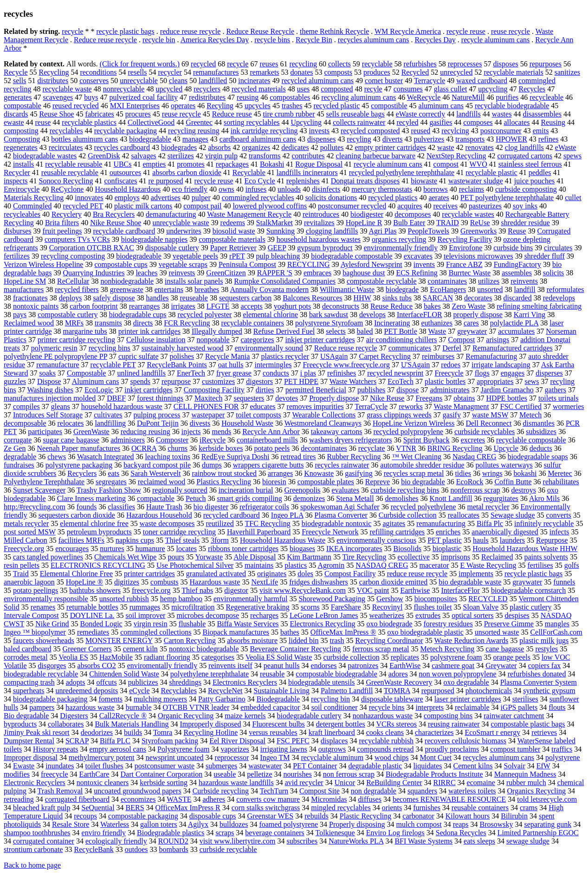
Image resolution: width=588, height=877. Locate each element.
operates (183, 106)
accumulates (516, 331)
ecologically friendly (116, 841)
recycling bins (110, 348)
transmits (108, 323)
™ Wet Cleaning (417, 457)
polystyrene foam (456, 657)
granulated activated (216, 574)
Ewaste (24, 766)
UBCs (122, 164)
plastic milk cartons (143, 206)
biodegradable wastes (45, 156)
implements (476, 574)
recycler (170, 72)
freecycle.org (151, 590)
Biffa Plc (490, 523)
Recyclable (249, 172)
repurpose (176, 381)
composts (338, 72)
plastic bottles (445, 381)
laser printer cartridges (468, 699)
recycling (303, 64)
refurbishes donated (537, 674)
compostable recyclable (382, 281)
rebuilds (317, 816)
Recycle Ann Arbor (271, 432)
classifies (121, 507)
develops (372, 315)
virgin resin (151, 624)
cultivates (108, 415)
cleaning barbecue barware (376, 156)
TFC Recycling (268, 523)
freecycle (55, 774)
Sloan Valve (481, 607)
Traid (21, 574)
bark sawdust (329, 315)
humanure (150, 549)
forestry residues (448, 624)
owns (226, 189)
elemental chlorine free (94, 523)
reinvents (524, 281)
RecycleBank (94, 849)
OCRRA (144, 448)
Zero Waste (469, 306)
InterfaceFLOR (420, 315)
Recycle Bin (314, 40)
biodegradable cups (138, 315)
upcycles (258, 106)
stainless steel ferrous (530, 164)
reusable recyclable (70, 172)
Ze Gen (15, 448)
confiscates (120, 181)
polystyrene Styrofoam (329, 323)
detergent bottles (341, 724)
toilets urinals (559, 398)
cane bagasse (505, 649)
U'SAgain (415, 365)
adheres (214, 799)
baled (365, 331)
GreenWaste (91, 432)
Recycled (415, 72)
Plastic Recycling (366, 816)
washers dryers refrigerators (351, 440)
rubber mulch (526, 783)
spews (572, 156)
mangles (557, 624)
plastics (296, 565)
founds (87, 507)
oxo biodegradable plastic (425, 632)
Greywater (501, 666)
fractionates (30, 298)
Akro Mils (544, 498)
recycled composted (370, 131)
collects (339, 64)
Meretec (560, 473)
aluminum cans (441, 106)
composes (478, 122)
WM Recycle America (408, 31)
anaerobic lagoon (29, 582)
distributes (53, 81)
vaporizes (235, 749)
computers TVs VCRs (77, 239)
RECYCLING (309, 264)
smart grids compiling (249, 498)
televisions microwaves (478, 256)
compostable (23, 106)
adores (398, 674)
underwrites (184, 231)
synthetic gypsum (549, 691)
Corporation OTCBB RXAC (92, 248)
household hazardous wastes (319, 239)
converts (559, 515)
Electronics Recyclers (245, 682)
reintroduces (321, 214)
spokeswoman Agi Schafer (340, 507)
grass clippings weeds (399, 415)
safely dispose (114, 298)
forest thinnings (160, 398)
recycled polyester (205, 315)
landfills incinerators (307, 172)
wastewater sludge (476, 181)
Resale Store (71, 824)
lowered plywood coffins (270, 206)
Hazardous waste (215, 582)
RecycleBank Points (177, 365)
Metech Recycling (447, 649)
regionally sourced (180, 490)
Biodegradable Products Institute (434, 774)
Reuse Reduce (391, 306)
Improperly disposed (211, 724)
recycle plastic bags (126, 31)
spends (140, 381)
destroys (524, 490)
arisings (498, 340)
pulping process (157, 415)
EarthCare (94, 774)
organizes (256, 147)
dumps (212, 465)
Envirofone (465, 248)
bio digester (211, 507)
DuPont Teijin (158, 423)
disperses (549, 373)
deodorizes (97, 732)
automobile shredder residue (422, 465)
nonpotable (213, 340)
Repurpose (552, 540)
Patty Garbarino (222, 699)
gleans (61, 406)
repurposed (438, 691)
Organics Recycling (536, 791)
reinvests (182, 273)
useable (225, 774)
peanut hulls (282, 666)
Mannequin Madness (525, 774)
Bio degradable (26, 716)
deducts (541, 448)
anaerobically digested (505, 532)
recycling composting (73, 256)
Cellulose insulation (156, 340)
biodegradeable (139, 256)
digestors (259, 381)
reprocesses (465, 64)
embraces (317, 273)
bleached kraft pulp (42, 808)
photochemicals (489, 691)
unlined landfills (141, 373)
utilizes (489, 281)
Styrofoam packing (170, 741)
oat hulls (231, 365)
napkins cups (135, 540)
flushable (192, 624)
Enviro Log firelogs (395, 833)
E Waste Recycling (488, 565)
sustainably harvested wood (183, 348)
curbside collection (351, 657)
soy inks (525, 206)
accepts (252, 306)
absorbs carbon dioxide (187, 172)
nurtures (112, 549)
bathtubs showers (95, 590)
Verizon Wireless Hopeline (43, 264)
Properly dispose (334, 398)
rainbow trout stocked (224, 473)
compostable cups (121, 264)
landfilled (213, 81)
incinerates (254, 81)
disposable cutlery (172, 248)
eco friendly (190, 189)
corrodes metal (26, 657)
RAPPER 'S (275, 273)
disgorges (52, 666)
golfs (572, 565)
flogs (482, 373)
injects (191, 432)
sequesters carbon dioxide (77, 515)
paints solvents (546, 557)
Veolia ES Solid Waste (279, 657)
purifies (507, 97)
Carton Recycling (190, 640)
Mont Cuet (436, 757)
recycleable (546, 97)
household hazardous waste (122, 406)
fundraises (19, 465)
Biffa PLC (115, 741)
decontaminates (324, 448)
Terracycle (430, 81)
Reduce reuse (232, 114)
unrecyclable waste (181, 223)
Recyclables (179, 691)
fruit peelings (62, 231)
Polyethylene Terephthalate (44, 482)
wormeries (569, 406)
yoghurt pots (292, 306)
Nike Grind (52, 624)
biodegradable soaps (538, 457)
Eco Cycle (260, 181)
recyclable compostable (531, 440)
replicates (405, 657)
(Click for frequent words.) (140, 64)
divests (200, 423)
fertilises (540, 565)
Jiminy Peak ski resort (37, 732)
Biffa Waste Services (248, 624)
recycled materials (259, 89)
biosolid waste (234, 231)
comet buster (384, 81)
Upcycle (506, 448)
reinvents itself (230, 666)
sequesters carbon (245, 298)
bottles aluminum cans (84, 139)
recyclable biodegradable (512, 106)
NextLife (265, 582)
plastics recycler (285, 356)
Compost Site (320, 791)
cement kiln (140, 649)
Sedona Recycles (461, 833)
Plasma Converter (341, 515)
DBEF (116, 398)
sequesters (249, 398)
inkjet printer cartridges (320, 340)
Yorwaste (209, 557)
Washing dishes (50, 390)
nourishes (297, 774)
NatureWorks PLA (356, 841)
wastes (502, 114)
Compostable (86, 373)
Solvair (514, 766)
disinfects (326, 189)
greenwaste (127, 289)
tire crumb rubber (289, 114)
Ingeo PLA (287, 515)
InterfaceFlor (460, 590)
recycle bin (159, 40)
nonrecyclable (124, 89)
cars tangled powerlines (48, 557)
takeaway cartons (337, 432)
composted (337, 89)
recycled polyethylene (423, 507)
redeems (233, 223)
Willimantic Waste (347, 289)
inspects (16, 181)
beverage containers (275, 833)
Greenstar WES (271, 816)
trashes (292, 106)
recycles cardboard (122, 147)
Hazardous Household (159, 515)
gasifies (441, 122)
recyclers (207, 89)
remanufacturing (441, 523)
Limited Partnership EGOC (538, 833)
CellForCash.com (556, 632)
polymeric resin (54, 348)
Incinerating (392, 323)
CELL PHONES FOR (206, 406)
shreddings (185, 682)
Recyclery (67, 214)
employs (127, 198)
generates (18, 97)
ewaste (14, 122)
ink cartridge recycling (264, 131)
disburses (18, 231)
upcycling (493, 89)
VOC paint (373, 590)
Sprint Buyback (426, 440)
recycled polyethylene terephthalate (402, 172)
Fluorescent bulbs (278, 724)
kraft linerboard (332, 732)
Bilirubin (514, 816)
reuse (43, 122)
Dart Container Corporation (161, 774)
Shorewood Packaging (332, 599)
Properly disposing (357, 824)
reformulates (565, 289)
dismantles (538, 423)
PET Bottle (400, 331)
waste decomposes (167, 523)
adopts (76, 682)
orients (392, 808)
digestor (236, 590)
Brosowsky (496, 824)
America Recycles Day (215, 40)
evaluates (346, 490)
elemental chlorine (270, 315)
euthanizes (437, 323)
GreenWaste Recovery (399, 682)
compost (446, 164)
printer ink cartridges (149, 331)
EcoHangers (448, 289)
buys (91, 97)
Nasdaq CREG (475, 457)
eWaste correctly (421, 114)
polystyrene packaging (79, 465)
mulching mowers (160, 699)
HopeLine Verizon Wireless (414, 423)
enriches (448, 532)
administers (128, 440)
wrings (492, 473)
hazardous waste (90, 707)
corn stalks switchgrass (266, 808)
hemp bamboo (181, 599)
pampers (42, 707)
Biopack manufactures (236, 632)
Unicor (345, 783)
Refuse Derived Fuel (284, 331)
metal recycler (488, 507)
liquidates (427, 766)
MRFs (74, 323)
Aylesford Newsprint (372, 264)
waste (446, 147)
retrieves (544, 732)
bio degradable (423, 482)
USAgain (334, 356)
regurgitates (501, 498)
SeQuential (98, 808)
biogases (302, 549)
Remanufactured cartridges (513, 348)
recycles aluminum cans (374, 40)
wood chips (391, 757)
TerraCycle (371, 406)
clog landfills (524, 147)
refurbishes (420, 64)
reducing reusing (145, 432)
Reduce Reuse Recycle (260, 31)
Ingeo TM (275, 757)
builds (133, 732)
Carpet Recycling (385, 356)
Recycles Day (435, 40)
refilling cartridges (397, 532)
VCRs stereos (396, 724)
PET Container (315, 766)
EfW (543, 766)
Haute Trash (164, 507)
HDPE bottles (506, 398)
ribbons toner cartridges (243, 549)
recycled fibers (77, 289)
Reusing (553, 122)
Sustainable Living (282, 691)
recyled (407, 122)
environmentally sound (269, 348)
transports (470, 139)
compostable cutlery (68, 315)
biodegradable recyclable (41, 674)
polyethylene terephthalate (210, 674)
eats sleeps (479, 841)
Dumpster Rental (29, 741)
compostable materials (232, 239)
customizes (218, 381)
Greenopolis (302, 490)
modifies (17, 774)
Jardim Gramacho (507, 390)
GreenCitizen (226, 273)
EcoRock (470, 482)
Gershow (390, 599)
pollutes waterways (504, 465)
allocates (517, 122)
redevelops (559, 298)
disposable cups (213, 816)
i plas (308, 373)
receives (445, 206)
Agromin (331, 565)
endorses (324, 666)
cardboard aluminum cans (258, 139)
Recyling (220, 106)
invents (424, 264)
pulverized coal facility (144, 97)
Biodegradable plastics (171, 833)
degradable (20, 457)
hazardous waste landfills (236, 783)
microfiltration (193, 607)
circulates (558, 248)
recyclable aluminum (332, 757)
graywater (527, 582)
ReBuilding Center (394, 783)
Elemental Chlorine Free (76, 574)
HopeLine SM (25, 281)
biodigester (367, 214)
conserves (94, 81)
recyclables (66, 131)
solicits (553, 273)
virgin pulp (221, 156)
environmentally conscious (376, 540)
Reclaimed (497, 557)
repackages (232, 164)
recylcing (455, 131)
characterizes (434, 732)
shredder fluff (545, 256)
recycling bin (330, 699)
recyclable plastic (491, 172)
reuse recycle (510, 31)
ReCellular (73, 281)
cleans (178, 81)
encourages (72, 549)
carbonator (418, 816)
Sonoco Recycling (66, 181)
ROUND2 (173, 841)
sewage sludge (528, 841)
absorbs (219, 147)
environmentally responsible (46, 599)
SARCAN (438, 298)
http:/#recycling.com (35, 507)
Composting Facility (214, 390)
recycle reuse (466, 31)
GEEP (277, 248)
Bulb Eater (409, 223)
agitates (394, 523)
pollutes (332, 147)
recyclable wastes (468, 214)
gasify (452, 415)
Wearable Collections (324, 415)
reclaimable (472, 707)
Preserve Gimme (509, 624)
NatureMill (468, 97)
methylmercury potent (102, 757)
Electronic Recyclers (35, 783)
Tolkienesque (335, 833)
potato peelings (36, 590)
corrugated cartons (525, 156)
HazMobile (116, 657)
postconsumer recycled (352, 206)
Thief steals (182, 540)
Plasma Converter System (539, 682)
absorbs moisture (252, 640)
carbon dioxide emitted (394, 582)
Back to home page (32, 865)
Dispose (49, 381)
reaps (461, 824)
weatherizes (387, 615)
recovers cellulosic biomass (465, 741)
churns (178, 448)
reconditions (98, 72)
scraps (225, 833)
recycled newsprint (395, 373)
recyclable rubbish (386, 741)
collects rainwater (359, 122)
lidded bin (304, 640)
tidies (463, 473)
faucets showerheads (44, 640)
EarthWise (405, 666)
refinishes (342, 373)
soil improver (146, 615)
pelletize (259, 774)
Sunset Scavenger (39, 490)
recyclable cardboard (124, 231)
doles (305, 574)
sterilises (525, 699)
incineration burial (246, 490)
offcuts (107, 682)
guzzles (15, 381)
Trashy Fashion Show (109, 490)
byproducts (20, 724)
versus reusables (273, 732)
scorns (310, 607)
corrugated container (44, 841)
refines (549, 139)
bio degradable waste (470, 582)
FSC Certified (521, 406)
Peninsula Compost (247, 264)
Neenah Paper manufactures (79, 448)
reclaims (472, 189)
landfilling (110, 423)
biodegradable (150, 139)
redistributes (207, 97)
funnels (564, 582)
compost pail (202, 206)
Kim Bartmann (309, 557)
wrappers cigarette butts (268, 465)
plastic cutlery (530, 607)
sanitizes (567, 72)
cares (471, 323)
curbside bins (513, 248)
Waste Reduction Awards (471, 640)
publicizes (143, 682)
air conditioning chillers (402, 340)
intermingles (273, 365)
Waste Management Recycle (249, 214)
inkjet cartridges (149, 390)
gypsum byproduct (325, 248)
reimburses (438, 356)
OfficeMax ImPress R (188, 808)
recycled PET (83, 206)
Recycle (16, 72)
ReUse (480, 223)
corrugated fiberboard (77, 799)
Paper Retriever (233, 248)
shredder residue (526, 223)
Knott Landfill (451, 498)
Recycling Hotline (210, 732)
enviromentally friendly (162, 666)
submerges (221, 766)
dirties (265, 390)
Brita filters (62, 223)
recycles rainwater (342, 465)
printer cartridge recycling (76, 340)
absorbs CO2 (97, 666)
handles (158, 298)
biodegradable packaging (50, 699)
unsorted (490, 289)
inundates (60, 766)
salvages (144, 156)
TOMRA (397, 691)
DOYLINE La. (92, 615)
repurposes (546, 64)
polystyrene (563, 757)
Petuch (196, 498)
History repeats (55, 749)
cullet (573, 198)
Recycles (532, 89)
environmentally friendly (401, 248)
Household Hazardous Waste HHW (525, 549)
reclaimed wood (162, 482)
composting (21, 131)
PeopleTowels (429, 231)
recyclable (377, 64)
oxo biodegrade (389, 624)
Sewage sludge (513, 515)
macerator (434, 565)
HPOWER (511, 139)
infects (559, 532)
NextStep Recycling (456, 156)
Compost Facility (350, 574)
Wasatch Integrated (106, 457)
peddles (540, 172)
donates (302, 72)
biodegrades (179, 147)
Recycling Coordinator (389, 640)
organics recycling (399, 239)
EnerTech (191, 373)
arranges (280, 473)
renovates (480, 147)
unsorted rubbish (124, 599)
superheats (29, 691)
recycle (72, 31)
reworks (411, 406)
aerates (439, 198)
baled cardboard (28, 649)
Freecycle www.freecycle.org (346, 365)
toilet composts (258, 415)
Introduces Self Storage (48, 415)
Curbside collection (408, 515)
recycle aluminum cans (496, 40)
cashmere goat (453, 666)
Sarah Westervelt (155, 473)
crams (529, 808)
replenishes (303, 181)
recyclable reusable (74, 164)
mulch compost (419, 824)
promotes (191, 164)
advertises (166, 198)
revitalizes (319, 223)
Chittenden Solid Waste (124, 674)
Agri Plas (383, 231)
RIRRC (445, 783)
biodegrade (402, 289)
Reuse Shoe (56, 114)
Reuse (517, 231)
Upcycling (306, 122)
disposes (505, 64)
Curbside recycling (221, 791)
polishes (182, 356)
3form (220, 540)
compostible (389, 106)
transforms (265, 156)
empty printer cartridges (390, 147)
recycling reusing (194, 131)
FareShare (346, 607)
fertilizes (17, 256)
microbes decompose (208, 615)
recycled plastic (336, 106)
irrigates (183, 306)
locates (187, 549)
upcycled (169, 89)
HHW (362, 298)
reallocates (464, 515)
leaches (146, 273)
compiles (26, 406)
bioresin (274, 482)
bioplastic (447, 549)
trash (337, 640)
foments (110, 699)
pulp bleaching (278, 256)
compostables (290, 97)
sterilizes (181, 156)
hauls (481, 540)
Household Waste (247, 423)
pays (20, 315)
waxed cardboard (482, 81)
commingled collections (156, 632)
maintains (259, 565)
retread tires (298, 457)
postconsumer (501, 131)
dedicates (295, 147)
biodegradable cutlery (309, 716)
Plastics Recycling (224, 482)
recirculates (66, 147)
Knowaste (319, 473)
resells (138, 72)
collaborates (66, 724)
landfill (524, 289)
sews (532, 381)
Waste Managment (461, 406)
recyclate (372, 448)
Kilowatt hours (468, 816)
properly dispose (478, 315)
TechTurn (274, 791)
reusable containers (480, 808)
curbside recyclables (485, 432)
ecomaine (481, 783)
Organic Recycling (186, 716)
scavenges (58, 97)
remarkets (265, 72)
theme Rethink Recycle (334, 31)
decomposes (413, 214)
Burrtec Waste (470, 273)
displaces (334, 741)
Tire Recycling (365, 557)
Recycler (17, 172)
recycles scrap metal (414, 473)
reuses (269, 64)
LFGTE (218, 306)
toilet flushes (104, 766)
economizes (138, 799)
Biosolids (407, 549)
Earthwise (415, 590)
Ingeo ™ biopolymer (35, 632)
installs (23, 164)
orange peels (512, 657)
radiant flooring (167, 657)
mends (222, 432)
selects (336, 331)
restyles (546, 649)
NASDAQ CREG (382, 565)
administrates (449, 390)
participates (45, 432)
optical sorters (472, 615)
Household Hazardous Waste (283, 540)
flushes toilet (433, 607)
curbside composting (526, 189)
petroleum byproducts (99, 532)
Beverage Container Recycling (296, 649)
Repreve (378, 482)
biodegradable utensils (322, 682)
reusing (248, 97)
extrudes (428, 615)
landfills (468, 114)
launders (512, 540)
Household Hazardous (128, 189)
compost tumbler (515, 749)
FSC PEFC (293, 741)
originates (272, 574)
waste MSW (490, 415)
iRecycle (213, 440)
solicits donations (331, 198)
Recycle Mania (227, 356)
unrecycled (456, 72)
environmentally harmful (251, 599)
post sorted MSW (30, 532)
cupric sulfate (139, 356)
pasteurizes (485, 206)
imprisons (456, 557)
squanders (422, 791)
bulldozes (234, 824)
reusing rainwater (454, 724)
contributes (308, 156)
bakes (432, 306)
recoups (85, 816)
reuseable (194, 298)
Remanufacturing (491, 356)
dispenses (321, 139)
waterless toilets (472, 791)
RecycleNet (225, 691)
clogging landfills (332, 231)
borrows (435, 189)
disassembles (542, 114)
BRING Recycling (455, 448)
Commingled (32, 206)
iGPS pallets (519, 707)
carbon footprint (94, 306)
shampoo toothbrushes (37, 833)
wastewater (265, 766)
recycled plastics (393, 198)
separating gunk (548, 824)
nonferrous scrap (475, 490)
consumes (408, 89)
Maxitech (208, 398)
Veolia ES (73, 657)
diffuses (370, 799)
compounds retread (385, 749)
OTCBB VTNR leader (196, 707)
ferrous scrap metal (381, 649)
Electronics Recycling (323, 624)
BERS (135, 808)
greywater (472, 331)
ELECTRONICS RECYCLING (98, 565)
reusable (272, 674)
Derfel (452, 348)
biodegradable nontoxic (337, 523)
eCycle (139, 691)
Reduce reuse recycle (105, 40)
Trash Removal (60, 791)
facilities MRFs (81, 540)
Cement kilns (473, 766)
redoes (451, 365)
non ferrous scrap (349, 774)
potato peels (272, 448)
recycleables (22, 214)
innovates (89, 198)
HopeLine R (364, 223)
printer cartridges (149, 574)
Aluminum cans (96, 381)
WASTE (179, 799)
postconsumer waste (165, 766)
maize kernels (245, 716)
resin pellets (22, 565)
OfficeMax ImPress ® (343, 632)
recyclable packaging (126, 131)
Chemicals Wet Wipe (125, 557)
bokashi (525, 473)
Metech (530, 415)
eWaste (566, 147)
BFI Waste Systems (423, 841)
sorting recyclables (252, 122)
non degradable (374, 791)
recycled (203, 64)
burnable (139, 707)
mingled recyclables (341, 808)
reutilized (220, 523)
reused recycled (76, 106)
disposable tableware (392, 699)
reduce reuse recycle (191, 31)
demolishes (402, 498)
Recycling (54, 72)
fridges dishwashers (319, 582)
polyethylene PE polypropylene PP (55, 356)
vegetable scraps (183, 264)
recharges (264, 615)
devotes (287, 398)
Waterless (115, 824)
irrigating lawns (284, 749)
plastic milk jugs (544, 640)
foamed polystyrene (288, 824)
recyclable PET (113, 365)
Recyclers (82, 473)
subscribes (302, 841)
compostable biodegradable (336, 674)
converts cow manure (268, 799)
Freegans (429, 398)
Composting (22, 139)
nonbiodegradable (127, 281)
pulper (201, 198)
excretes (473, 440)
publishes (371, 390)
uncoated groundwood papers (137, 791)
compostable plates (326, 482)
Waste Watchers (353, 381)
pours (176, 557)
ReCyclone (67, 189)
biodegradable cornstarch (528, 590)
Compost (462, 340)
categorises (218, 657)
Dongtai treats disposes (365, 181)
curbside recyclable (228, 849)
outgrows (332, 749)
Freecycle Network (330, 532)
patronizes (363, 666)
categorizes (258, 340)
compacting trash (29, 682)
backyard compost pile (157, 465)
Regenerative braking (258, 607)
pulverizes (429, 139)
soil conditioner (335, 707)
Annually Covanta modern (269, 289)
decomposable (25, 423)
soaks (47, 373)
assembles (517, 273)
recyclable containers (252, 323)
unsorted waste (497, 632)
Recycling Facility (465, 239)
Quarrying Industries (94, 273)
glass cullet (451, 89)
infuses (256, 189)
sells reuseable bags (355, 114)
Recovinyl (388, 607)
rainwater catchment (514, 716)
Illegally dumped (217, 331)
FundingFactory (517, 264)
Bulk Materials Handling (132, 724)
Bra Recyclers (114, 214)
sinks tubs (397, 298)
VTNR (406, 448)
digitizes (127, 582)
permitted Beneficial (316, 390)
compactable (156, 498)
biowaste (424, 181)
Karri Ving (530, 315)
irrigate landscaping (501, 365)
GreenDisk (104, 156)
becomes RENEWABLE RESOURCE (449, 799)
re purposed (166, 181)
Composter (172, 440)
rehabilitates (561, 482)
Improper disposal (31, 757)
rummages (145, 607)
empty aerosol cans (118, 749)
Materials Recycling (34, 198)
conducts (276, 373)
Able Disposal (255, 557)
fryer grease (234, 373)
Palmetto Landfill (347, 691)
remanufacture (58, 365)
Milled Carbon (26, 540)
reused (421, 131)
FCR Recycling (187, 323)
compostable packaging (143, 816)
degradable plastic (375, 766)
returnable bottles (92, 607)
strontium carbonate (33, 849)
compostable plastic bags (528, 724)
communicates (410, 348)
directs (143, 323)
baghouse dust (364, 273)
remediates (93, 632)
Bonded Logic (101, 624)
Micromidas (329, 799)
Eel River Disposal (237, 741)
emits (541, 131)
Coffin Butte (513, 482)
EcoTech (401, 381)
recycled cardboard (232, 515)
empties (155, 164)
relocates (71, 423)
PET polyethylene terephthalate (507, 198)
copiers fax (545, 666)
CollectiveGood (151, 122)
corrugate (18, 440)
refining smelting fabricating (539, 306)
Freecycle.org (24, 549)
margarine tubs (85, 331)
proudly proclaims (452, 749)
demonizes (309, 498)
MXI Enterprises (135, 106)
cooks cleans (385, 732)
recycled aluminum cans (318, 81)
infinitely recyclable (544, 523)
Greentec (199, 122)
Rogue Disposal (319, 164)
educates (262, 406)
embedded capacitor (270, 707)
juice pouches (535, 181)
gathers (556, 390)
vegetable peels (195, 256)
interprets (430, 707)
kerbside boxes (221, 448)
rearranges (145, 306)
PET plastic (445, 540)
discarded (517, 298)
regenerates (21, 147)
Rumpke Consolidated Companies (285, 281)
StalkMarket (275, 223)
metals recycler (26, 523)
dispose (407, 390)
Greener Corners (87, 649)
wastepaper (208, 415)
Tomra (163, 732)
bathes (290, 632)
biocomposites (436, 599)
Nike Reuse (387, 398)
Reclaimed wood (29, 323)
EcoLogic (99, 390)
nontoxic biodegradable (204, 649)
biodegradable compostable (352, 256)
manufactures (24, 289)
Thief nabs (197, 590)
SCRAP (77, 741)
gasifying (359, 473)
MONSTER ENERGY (119, 640)
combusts (164, 582)
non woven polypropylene (458, 674)
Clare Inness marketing (91, 498)
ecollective (414, 557)
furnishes (427, 808)
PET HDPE (301, 381)
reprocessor (232, 757)
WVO (478, 164)
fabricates (100, 114)
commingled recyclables (258, 198)
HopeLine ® (84, 582)
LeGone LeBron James (324, 615)
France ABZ (464, 264)
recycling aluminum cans (359, 97)
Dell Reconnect (488, 423)
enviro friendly (104, 833)
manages (195, 139)
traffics (562, 749)
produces (377, 72)
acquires (410, 206)
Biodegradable (278, 699)
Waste (437, 331)
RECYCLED (488, 599)
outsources (125, 172)
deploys (71, 298)
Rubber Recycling (354, 457)
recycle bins (272, 40)
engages (513, 373)
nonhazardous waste (383, 716)
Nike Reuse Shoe (116, 223)
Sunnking (281, 231)
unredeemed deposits (87, 691)
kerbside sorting (164, 783)
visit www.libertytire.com (238, 841)
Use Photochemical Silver (195, 565)
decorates (478, 298)
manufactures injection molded (50, 398)
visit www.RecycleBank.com (303, 590)
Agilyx (198, 824)
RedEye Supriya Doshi (236, 457)
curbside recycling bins (405, 490)
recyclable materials (513, 72)
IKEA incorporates (354, 549)
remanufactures (216, 72)
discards (16, 114)
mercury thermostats (382, 189)
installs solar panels (194, 281)
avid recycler (304, 783)
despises (517, 615)
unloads (289, 189)
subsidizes (541, 432)
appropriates (495, 381)
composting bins (448, 716)
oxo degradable (466, 682)
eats (113, 473)
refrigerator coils (264, 507)
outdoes (136, 849)
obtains (464, 398)
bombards (174, 849)
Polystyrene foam (183, 749)
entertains (169, 289)
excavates (418, 256)
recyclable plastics (89, 122)
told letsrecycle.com (547, 799)
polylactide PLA (514, 323)
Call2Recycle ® (123, 716)
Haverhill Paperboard (259, 532)
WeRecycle (424, 97)
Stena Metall (355, 498)
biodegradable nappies (155, 239)
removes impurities (315, 406)
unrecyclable (139, 81)
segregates (111, 482)
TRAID (448, 223)
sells (19, 81)
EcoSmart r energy (492, 732)
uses (304, 89)
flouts (557, 707)
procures (138, 114)
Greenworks (478, 231)
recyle (373, 89)
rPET (237, 256)
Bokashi (272, 164)
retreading (19, 799)
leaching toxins (168, 457)
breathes (207, 289)
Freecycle (449, 373)
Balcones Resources (312, 298)
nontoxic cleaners (103, 783)
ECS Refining (417, 273)
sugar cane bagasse (71, 440)
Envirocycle (22, 189)
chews (57, 457)
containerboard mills (267, 440)
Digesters (74, 716)
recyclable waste (67, 89)
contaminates (447, 281)
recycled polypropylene (408, 432)
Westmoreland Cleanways (323, 423)
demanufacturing (171, 214)
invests (319, 131)
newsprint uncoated (175, 757)
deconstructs (341, 306)
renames (43, 607)
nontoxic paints (36, 306)
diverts (393, 139)
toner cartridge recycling (179, 532)
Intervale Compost (31, 615)
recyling (359, 139)
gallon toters (159, 824)
